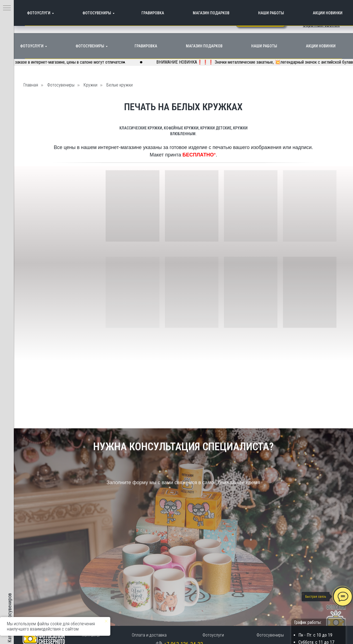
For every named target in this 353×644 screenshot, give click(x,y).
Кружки (90, 85)
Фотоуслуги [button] (32, 46)
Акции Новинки (321, 46)
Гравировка (146, 46)
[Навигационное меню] (7, 8)
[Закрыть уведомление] (106, 621)
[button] (321, 25)
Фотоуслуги (213, 635)
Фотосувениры (90, 46)
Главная (31, 85)
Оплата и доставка (149, 635)
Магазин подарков (204, 46)
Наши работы (264, 46)
